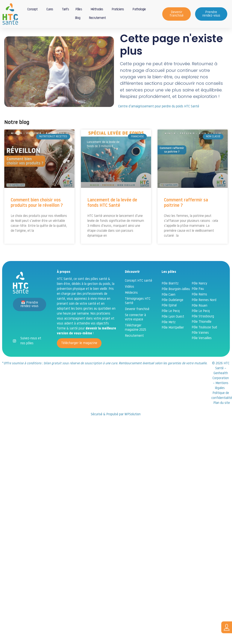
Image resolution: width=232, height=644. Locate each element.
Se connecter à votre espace (135, 331)
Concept (33, 10)
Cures (51, 10)
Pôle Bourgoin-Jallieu (176, 303)
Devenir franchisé (137, 323)
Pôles (80, 10)
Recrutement (97, 18)
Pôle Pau (198, 303)
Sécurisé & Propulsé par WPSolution (116, 428)
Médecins (131, 307)
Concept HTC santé (139, 295)
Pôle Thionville (202, 336)
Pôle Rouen (199, 320)
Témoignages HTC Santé (138, 315)
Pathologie (140, 10)
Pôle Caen (168, 309)
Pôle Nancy (199, 297)
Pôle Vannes (200, 347)
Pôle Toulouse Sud (204, 341)
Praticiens (119, 10)
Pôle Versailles (202, 352)
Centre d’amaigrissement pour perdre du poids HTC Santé (159, 120)
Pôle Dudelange (172, 314)
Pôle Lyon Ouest (173, 331)
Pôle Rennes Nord (204, 314)
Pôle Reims (199, 308)
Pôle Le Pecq (171, 325)
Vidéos (130, 301)
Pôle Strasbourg (203, 330)
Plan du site (222, 417)
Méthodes (98, 10)
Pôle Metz (169, 336)
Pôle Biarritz (170, 297)
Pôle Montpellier (173, 342)
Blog (79, 18)
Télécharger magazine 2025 (136, 342)
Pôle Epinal (169, 319)
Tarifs (65, 10)
